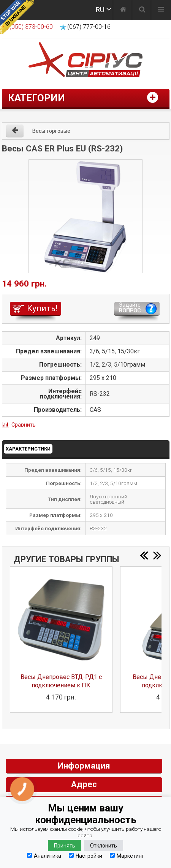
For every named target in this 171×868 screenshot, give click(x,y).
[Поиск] (142, 10)
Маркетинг (127, 856)
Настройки (85, 856)
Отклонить (104, 846)
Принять (65, 846)
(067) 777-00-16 (89, 27)
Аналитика (44, 856)
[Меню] (161, 10)
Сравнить (24, 425)
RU (100, 10)
